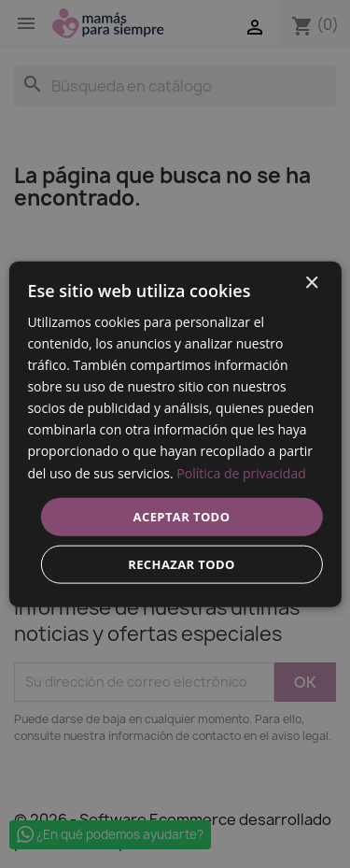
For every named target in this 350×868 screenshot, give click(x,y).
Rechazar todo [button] (182, 564)
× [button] (311, 283)
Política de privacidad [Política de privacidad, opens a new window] (241, 472)
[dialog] (175, 434)
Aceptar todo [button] (182, 516)
